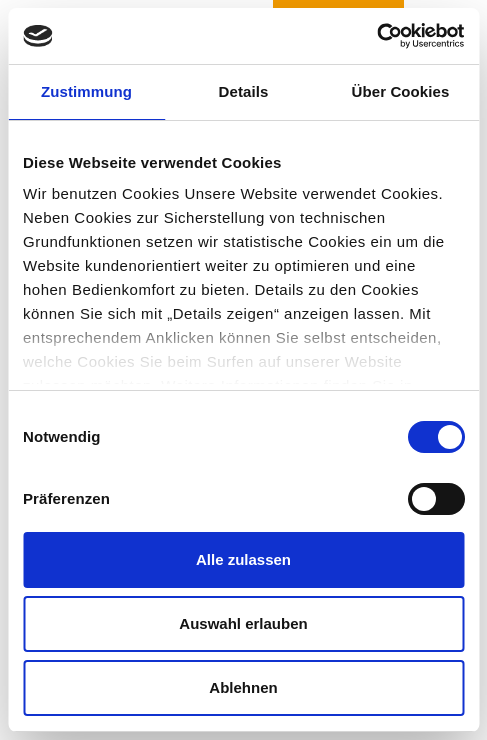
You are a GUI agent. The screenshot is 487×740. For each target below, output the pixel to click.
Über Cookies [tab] (401, 91)
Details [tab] (244, 91)
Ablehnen (243, 687)
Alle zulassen (243, 559)
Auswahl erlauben (243, 623)
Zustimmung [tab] (86, 91)
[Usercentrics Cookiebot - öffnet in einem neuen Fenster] (376, 36)
